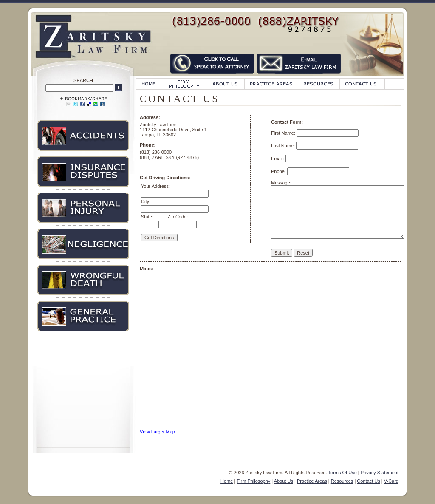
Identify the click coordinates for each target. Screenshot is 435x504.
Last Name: (284, 146)
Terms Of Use (343, 473)
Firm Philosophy (253, 481)
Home (227, 481)
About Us (284, 481)
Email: (278, 159)
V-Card (391, 481)
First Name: (284, 133)
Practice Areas (312, 481)
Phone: (279, 171)
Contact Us (368, 481)
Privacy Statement (380, 473)
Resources (342, 481)
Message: (281, 183)
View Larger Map (157, 432)
